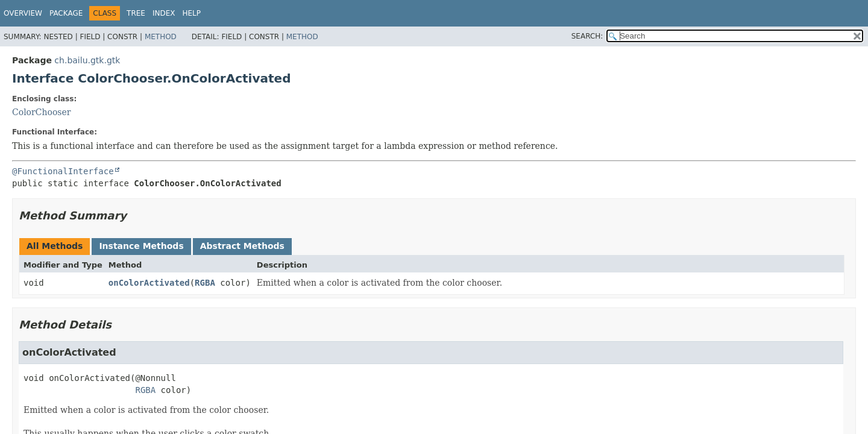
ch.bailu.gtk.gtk (87, 60)
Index (164, 13)
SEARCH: (587, 36)
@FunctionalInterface (63, 171)
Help (192, 13)
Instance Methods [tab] (141, 246)
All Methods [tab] (55, 246)
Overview (23, 13)
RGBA (205, 283)
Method (161, 37)
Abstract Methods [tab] (242, 246)
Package (66, 13)
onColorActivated (149, 283)
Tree (136, 13)
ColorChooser (42, 112)
